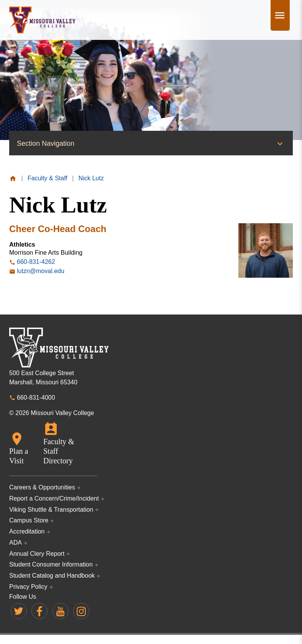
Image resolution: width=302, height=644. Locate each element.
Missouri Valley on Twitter (19, 611)
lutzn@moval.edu (41, 271)
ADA (16, 543)
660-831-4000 (36, 398)
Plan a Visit (19, 456)
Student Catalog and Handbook (52, 576)
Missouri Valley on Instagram (81, 611)
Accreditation (27, 531)
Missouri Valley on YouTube (61, 611)
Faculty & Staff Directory (59, 451)
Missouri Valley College (42, 20)
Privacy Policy (28, 587)
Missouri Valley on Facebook (39, 611)
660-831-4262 (36, 262)
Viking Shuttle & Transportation (51, 510)
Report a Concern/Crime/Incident (54, 498)
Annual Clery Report (37, 554)
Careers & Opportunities (42, 487)
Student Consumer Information (51, 564)
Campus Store (29, 520)
